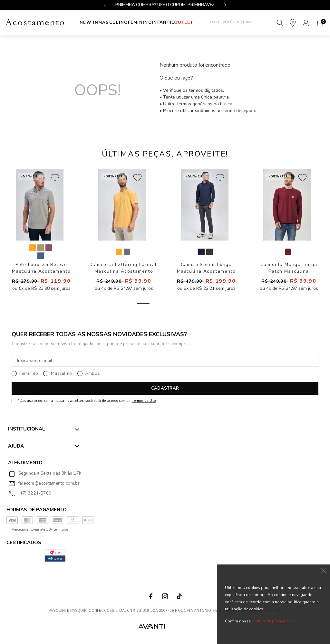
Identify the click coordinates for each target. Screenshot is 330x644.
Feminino (142, 23)
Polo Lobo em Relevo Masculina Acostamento (41, 269)
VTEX (180, 628)
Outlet (199, 23)
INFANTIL (172, 23)
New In (82, 23)
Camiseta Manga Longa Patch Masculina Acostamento (289, 269)
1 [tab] (143, 305)
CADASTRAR (165, 390)
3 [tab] (187, 305)
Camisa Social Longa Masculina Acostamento (206, 269)
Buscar (280, 23)
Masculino (109, 23)
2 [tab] (165, 305)
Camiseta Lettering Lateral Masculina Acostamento (124, 269)
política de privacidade (272, 621)
